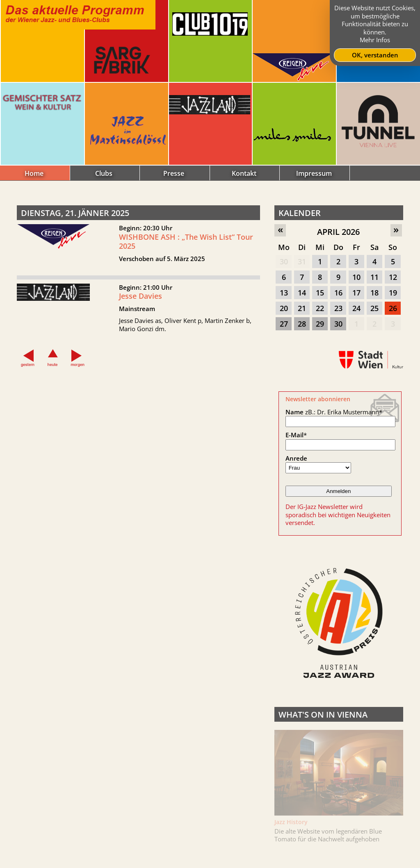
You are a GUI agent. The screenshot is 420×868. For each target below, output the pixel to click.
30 (284, 261)
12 (393, 277)
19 (393, 293)
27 (284, 324)
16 (338, 293)
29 (320, 324)
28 (302, 324)
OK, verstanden (375, 55)
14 (302, 293)
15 (320, 293)
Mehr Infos (375, 40)
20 (284, 308)
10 (356, 277)
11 (374, 277)
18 (374, 293)
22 (320, 308)
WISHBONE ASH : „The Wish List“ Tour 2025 (186, 242)
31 (302, 261)
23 (338, 308)
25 (374, 308)
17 (356, 293)
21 (302, 308)
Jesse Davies (140, 299)
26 (393, 308)
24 (356, 308)
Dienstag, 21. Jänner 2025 (75, 213)
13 (284, 293)
